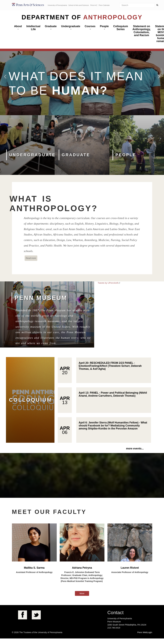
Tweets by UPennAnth (108, 283)
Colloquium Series (121, 28)
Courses (90, 27)
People (104, 27)
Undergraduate (71, 27)
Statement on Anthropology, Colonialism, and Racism (142, 31)
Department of (82, 17)
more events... (135, 449)
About (18, 27)
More (82, 593)
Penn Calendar (104, 5)
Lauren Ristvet (130, 568)
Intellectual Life (33, 28)
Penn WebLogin (145, 632)
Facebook (23, 615)
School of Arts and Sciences (79, 5)
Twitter (36, 615)
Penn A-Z (94, 5)
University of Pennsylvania (57, 5)
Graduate (51, 27)
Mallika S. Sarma (34, 568)
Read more (32, 258)
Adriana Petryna (82, 568)
